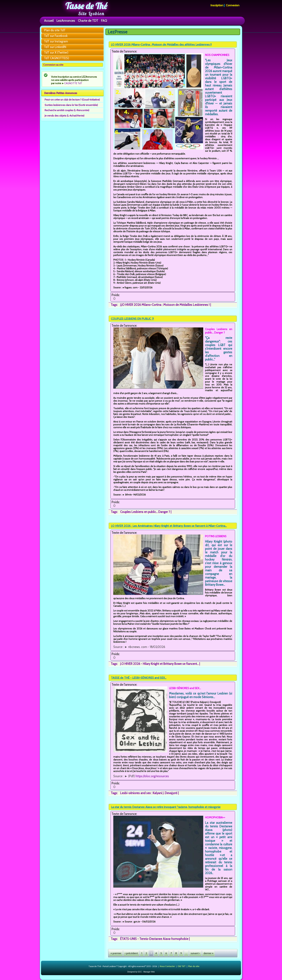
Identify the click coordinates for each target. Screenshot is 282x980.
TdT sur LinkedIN (55, 47)
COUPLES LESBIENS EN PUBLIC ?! (132, 319)
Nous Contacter (167, 966)
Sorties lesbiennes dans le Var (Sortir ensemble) (71, 105)
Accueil (49, 21)
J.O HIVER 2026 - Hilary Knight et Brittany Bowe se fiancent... (159, 664)
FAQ (104, 21)
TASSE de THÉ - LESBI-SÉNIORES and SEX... (139, 678)
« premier (116, 953)
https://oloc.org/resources (152, 776)
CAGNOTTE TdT (73, 83)
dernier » (208, 953)
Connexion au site (53, 65)
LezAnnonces (66, 21)
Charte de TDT (88, 21)
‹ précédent (131, 953)
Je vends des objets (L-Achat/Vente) (64, 116)
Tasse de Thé (86, 6)
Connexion (233, 5)
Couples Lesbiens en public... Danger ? (145, 512)
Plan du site (194, 966)
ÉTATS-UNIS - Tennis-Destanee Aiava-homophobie (154, 939)
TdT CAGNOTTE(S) (57, 58)
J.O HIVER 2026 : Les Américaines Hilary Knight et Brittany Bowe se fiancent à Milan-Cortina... (169, 526)
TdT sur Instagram (56, 41)
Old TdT (181, 966)
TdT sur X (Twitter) (56, 52)
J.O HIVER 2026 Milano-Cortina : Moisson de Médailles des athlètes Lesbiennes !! (161, 44)
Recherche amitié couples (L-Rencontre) (67, 110)
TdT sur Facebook (56, 36)
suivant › (195, 953)
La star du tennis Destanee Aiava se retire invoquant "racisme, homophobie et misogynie (166, 807)
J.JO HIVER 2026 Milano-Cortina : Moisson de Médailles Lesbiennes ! (165, 305)
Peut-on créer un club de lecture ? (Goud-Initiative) (72, 100)
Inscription (217, 5)
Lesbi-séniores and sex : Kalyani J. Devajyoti (149, 793)
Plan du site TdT (55, 30)
